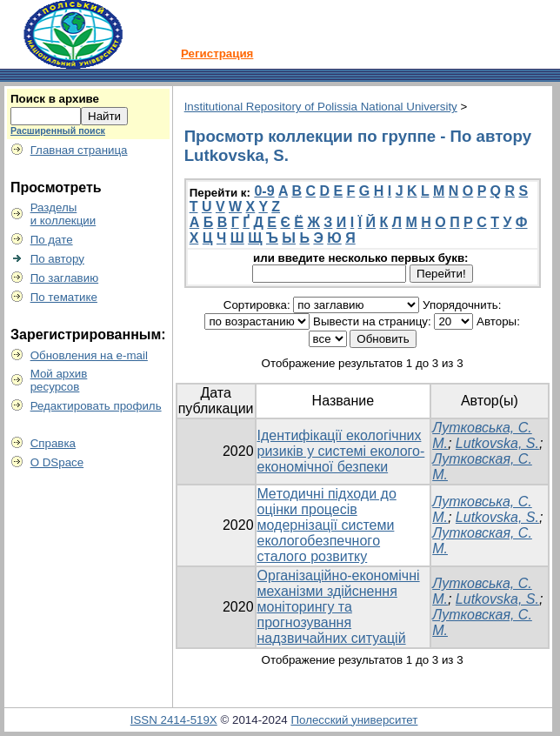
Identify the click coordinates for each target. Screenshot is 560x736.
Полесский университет (354, 720)
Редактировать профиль (96, 406)
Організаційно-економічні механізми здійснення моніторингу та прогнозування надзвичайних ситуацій (339, 607)
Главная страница (79, 150)
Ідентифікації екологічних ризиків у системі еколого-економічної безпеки (341, 451)
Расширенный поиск (58, 130)
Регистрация (217, 54)
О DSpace (57, 462)
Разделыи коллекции (63, 214)
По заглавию (65, 278)
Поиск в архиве (55, 99)
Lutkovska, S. (497, 443)
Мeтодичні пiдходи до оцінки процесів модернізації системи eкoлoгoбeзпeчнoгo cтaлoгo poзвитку (327, 525)
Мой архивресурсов (59, 380)
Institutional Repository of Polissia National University (321, 107)
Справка (53, 443)
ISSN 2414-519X (174, 720)
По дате (52, 240)
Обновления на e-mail (89, 355)
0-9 (264, 191)
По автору (57, 259)
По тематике (64, 297)
